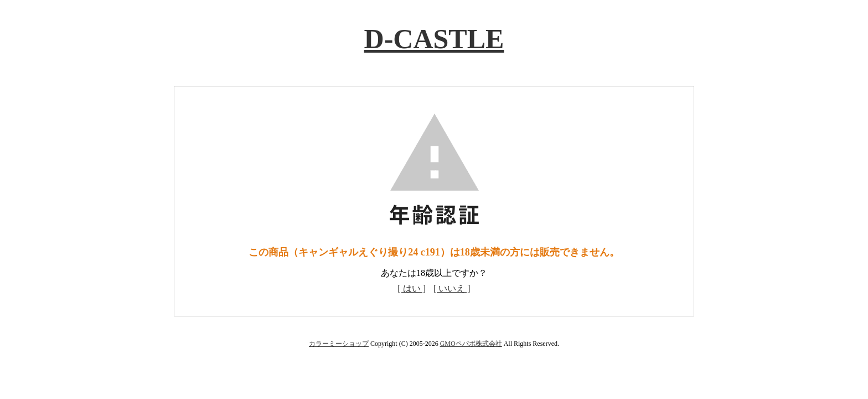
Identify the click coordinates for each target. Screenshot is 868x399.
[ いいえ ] (452, 288)
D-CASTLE (434, 39)
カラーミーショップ (339, 344)
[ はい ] (412, 288)
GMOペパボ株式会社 (471, 344)
